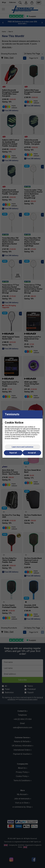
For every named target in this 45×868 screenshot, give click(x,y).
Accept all (32, 453)
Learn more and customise (22, 447)
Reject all (13, 453)
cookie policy (21, 431)
